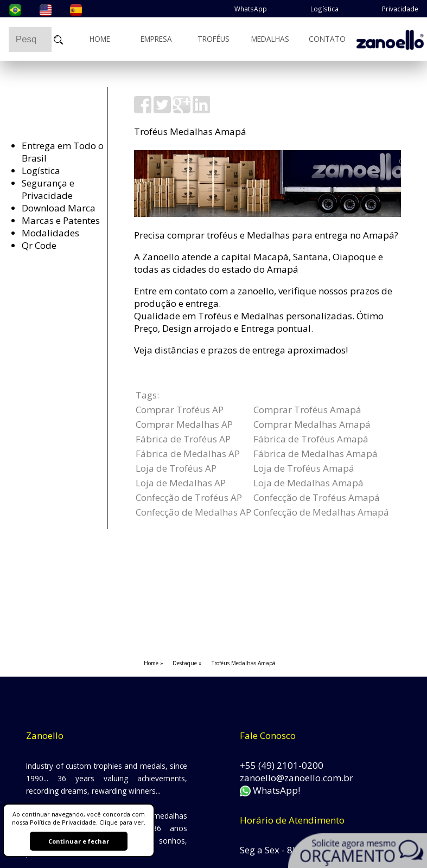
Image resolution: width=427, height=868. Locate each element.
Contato (327, 38)
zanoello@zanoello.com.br (297, 778)
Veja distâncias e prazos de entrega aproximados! (241, 350)
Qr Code (39, 245)
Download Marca (59, 208)
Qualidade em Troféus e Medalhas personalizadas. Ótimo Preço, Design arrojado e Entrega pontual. (259, 322)
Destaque (185, 663)
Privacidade (400, 9)
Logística (324, 9)
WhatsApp (251, 9)
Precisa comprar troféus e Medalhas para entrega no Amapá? (266, 235)
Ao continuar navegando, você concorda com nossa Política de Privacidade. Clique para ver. (79, 818)
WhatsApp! (270, 790)
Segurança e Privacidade (48, 189)
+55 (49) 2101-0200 (282, 765)
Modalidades (50, 233)
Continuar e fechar (79, 841)
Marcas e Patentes (61, 220)
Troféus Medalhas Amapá (244, 663)
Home (100, 38)
